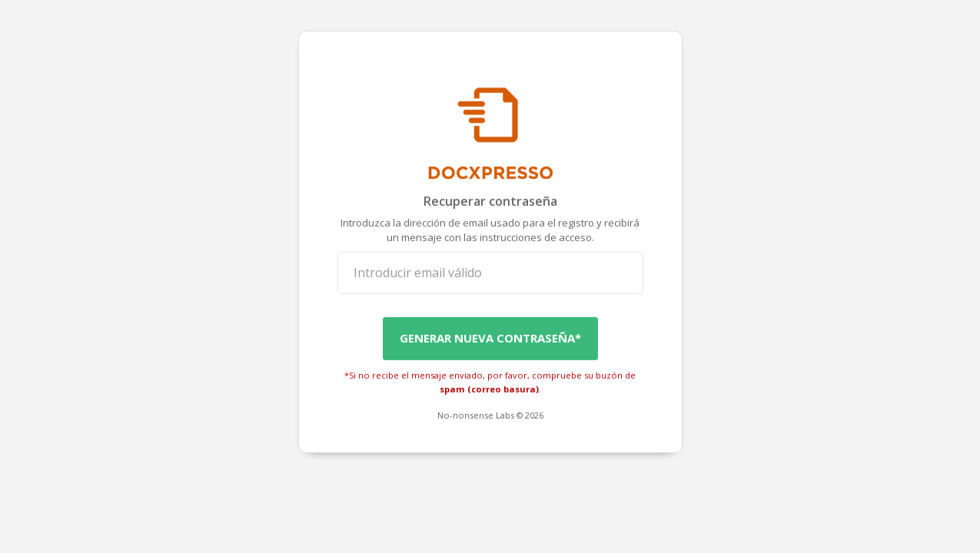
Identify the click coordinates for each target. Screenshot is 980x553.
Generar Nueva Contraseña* (490, 338)
